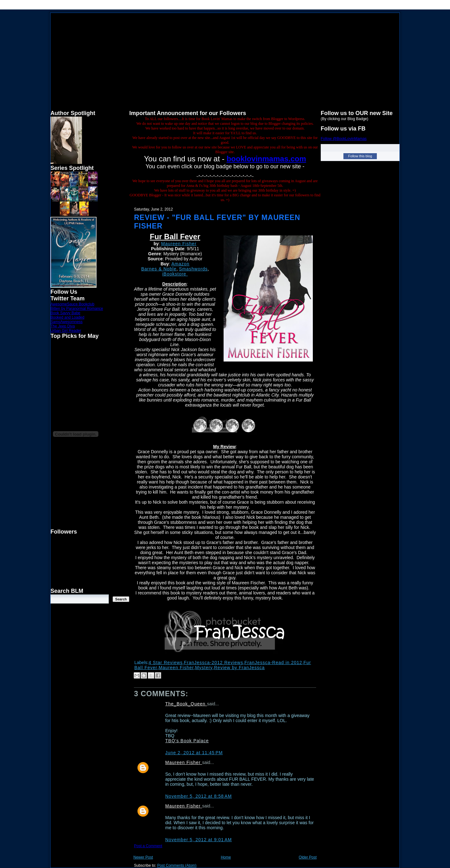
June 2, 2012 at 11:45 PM (194, 753)
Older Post (308, 857)
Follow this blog (360, 156)
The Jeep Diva (63, 326)
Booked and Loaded (67, 317)
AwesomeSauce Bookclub (72, 304)
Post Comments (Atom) (177, 865)
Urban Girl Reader (66, 331)
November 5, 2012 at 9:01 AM (199, 840)
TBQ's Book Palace (187, 741)
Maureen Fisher (179, 244)
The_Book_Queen (186, 704)
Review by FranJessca (240, 668)
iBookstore (175, 274)
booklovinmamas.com (266, 159)
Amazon (180, 264)
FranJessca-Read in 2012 (273, 663)
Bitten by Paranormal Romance (77, 309)
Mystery (204, 668)
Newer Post (143, 857)
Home (226, 857)
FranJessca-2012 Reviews (213, 663)
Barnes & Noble (159, 269)
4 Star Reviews (166, 663)
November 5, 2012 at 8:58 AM (199, 796)
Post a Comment (148, 846)
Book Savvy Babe (65, 313)
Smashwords (193, 269)
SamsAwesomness (67, 322)
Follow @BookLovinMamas (344, 139)
